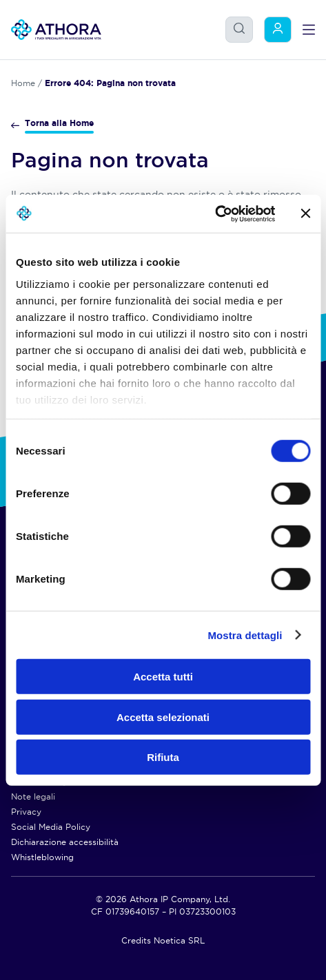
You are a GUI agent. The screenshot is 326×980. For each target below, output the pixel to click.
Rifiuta (163, 757)
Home (23, 83)
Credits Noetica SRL (163, 940)
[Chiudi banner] (305, 213)
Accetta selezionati (163, 717)
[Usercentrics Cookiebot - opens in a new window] (215, 213)
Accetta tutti (163, 677)
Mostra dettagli (245, 635)
